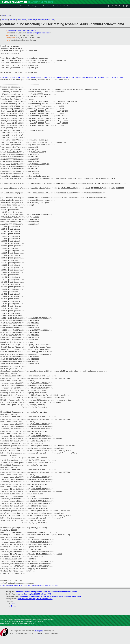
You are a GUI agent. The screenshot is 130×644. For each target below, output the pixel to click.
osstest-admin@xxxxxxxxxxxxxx (39, 33)
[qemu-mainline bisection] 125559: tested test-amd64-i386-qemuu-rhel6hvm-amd (47, 592)
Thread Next (31, 20)
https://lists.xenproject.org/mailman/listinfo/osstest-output (29, 585)
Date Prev (4, 20)
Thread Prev (21, 20)
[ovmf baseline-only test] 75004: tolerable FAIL (34, 594)
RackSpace (39, 631)
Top (2, 15)
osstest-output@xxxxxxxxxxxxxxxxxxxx (22, 31)
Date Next (12, 20)
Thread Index (50, 20)
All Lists (7, 15)
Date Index (40, 20)
